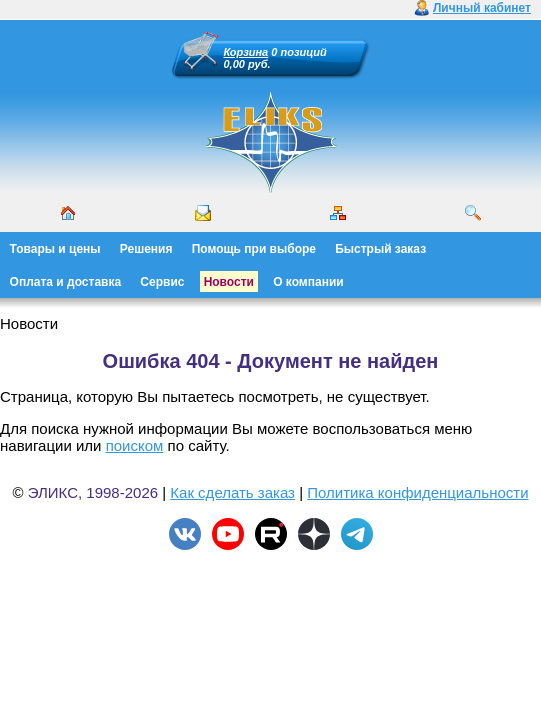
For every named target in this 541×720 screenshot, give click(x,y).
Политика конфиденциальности (417, 492)
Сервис (162, 282)
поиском (135, 445)
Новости (229, 282)
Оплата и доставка (66, 282)
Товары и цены (55, 249)
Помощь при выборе (254, 249)
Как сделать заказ (232, 492)
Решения (146, 249)
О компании (308, 282)
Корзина (246, 52)
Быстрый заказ (380, 249)
